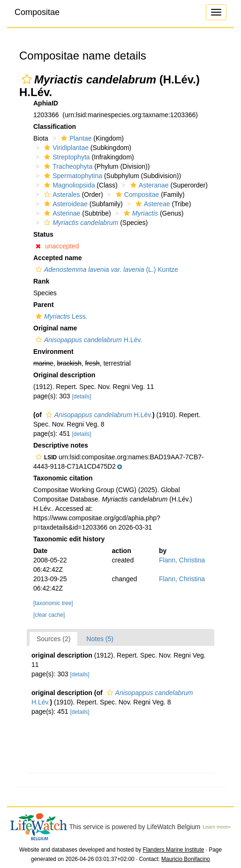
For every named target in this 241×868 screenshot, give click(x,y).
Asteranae (148, 185)
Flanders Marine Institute (174, 850)
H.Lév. (88, 340)
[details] (82, 397)
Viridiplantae (65, 148)
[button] (27, 79)
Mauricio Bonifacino (186, 859)
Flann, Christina (182, 560)
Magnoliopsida (68, 185)
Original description (64, 375)
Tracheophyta (67, 166)
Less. (60, 316)
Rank (41, 281)
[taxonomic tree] (53, 603)
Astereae (152, 204)
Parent (44, 305)
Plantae (75, 138)
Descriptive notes (61, 445)
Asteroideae (65, 204)
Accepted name (57, 258)
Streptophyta (66, 157)
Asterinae (61, 213)
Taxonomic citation (63, 478)
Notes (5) (100, 639)
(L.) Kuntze (106, 269)
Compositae (37, 12)
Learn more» (217, 827)
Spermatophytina (72, 176)
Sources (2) (53, 639)
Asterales (61, 195)
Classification (55, 127)
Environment (53, 352)
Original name (55, 328)
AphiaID (46, 103)
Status (43, 234)
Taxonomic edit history (69, 539)
